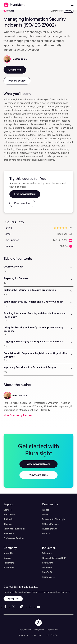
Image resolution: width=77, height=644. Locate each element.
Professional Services (14, 538)
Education (47, 553)
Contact (8, 510)
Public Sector (49, 577)
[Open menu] (72, 5)
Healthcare (47, 563)
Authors (46, 533)
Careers (7, 558)
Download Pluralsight (14, 529)
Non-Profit (47, 572)
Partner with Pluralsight (54, 519)
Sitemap (8, 524)
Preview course (17, 81)
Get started (15, 70)
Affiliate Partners (50, 524)
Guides (46, 510)
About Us (8, 553)
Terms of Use (24, 635)
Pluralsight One (50, 529)
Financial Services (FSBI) (54, 558)
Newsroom (9, 563)
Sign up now (13, 599)
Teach (45, 515)
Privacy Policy (37, 635)
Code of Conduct (52, 635)
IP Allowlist (9, 519)
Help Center (9, 515)
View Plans (9, 533)
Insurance (47, 568)
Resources (9, 568)
